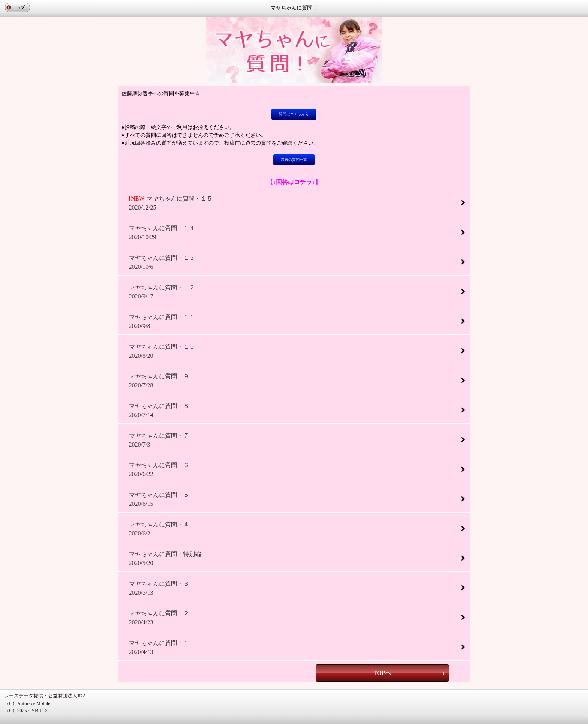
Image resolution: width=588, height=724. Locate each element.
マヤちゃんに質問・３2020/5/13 (159, 588)
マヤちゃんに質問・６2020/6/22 (159, 470)
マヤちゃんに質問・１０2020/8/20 (162, 351)
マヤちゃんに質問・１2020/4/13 (159, 647)
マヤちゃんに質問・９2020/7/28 (159, 381)
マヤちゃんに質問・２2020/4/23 (159, 618)
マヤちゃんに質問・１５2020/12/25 (171, 203)
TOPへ (382, 673)
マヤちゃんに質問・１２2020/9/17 (162, 292)
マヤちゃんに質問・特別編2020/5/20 (165, 558)
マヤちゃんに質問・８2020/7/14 (159, 410)
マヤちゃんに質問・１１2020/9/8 (162, 322)
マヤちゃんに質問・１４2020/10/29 (162, 233)
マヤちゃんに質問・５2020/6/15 (159, 499)
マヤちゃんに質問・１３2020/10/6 (162, 262)
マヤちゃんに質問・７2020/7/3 (159, 440)
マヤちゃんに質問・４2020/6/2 (159, 529)
